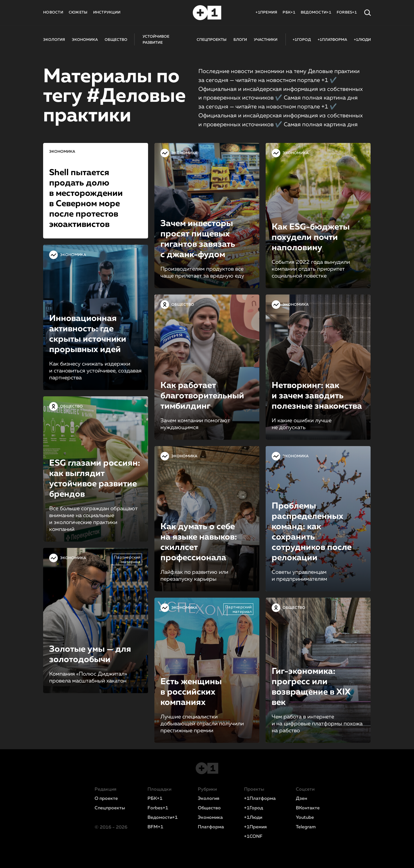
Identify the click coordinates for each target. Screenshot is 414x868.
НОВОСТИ (53, 13)
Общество (209, 808)
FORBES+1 (347, 13)
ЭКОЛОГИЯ (54, 40)
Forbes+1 (158, 808)
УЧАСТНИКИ (266, 40)
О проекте (106, 799)
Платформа (211, 827)
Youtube (305, 818)
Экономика (210, 818)
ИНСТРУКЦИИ (107, 13)
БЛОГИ (240, 40)
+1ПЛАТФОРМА (332, 40)
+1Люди (253, 818)
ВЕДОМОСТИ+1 (316, 13)
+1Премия (255, 827)
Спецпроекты (110, 808)
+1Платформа (260, 799)
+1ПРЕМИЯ (266, 13)
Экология (209, 799)
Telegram (306, 827)
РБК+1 (289, 13)
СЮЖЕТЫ (78, 13)
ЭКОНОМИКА (85, 40)
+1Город (254, 808)
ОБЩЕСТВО (116, 40)
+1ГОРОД (302, 40)
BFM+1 (155, 827)
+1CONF (253, 837)
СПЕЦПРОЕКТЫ (212, 40)
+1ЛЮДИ (362, 40)
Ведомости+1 (163, 818)
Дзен (301, 799)
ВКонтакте (308, 808)
